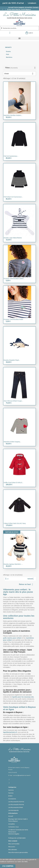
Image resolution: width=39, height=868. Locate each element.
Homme (11, 790)
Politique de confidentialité (17, 838)
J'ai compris (8, 866)
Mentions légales (14, 834)
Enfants (8, 47)
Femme (11, 793)
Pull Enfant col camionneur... (13, 197)
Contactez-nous (13, 827)
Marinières (9, 57)
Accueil (11, 7)
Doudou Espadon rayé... (12, 360)
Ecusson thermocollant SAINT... (14, 279)
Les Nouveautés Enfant (16, 807)
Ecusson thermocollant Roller (13, 319)
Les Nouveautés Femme (16, 805)
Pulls (8, 54)
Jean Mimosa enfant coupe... (13, 401)
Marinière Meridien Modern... (13, 115)
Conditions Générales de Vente (18, 830)
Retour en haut (26, 584)
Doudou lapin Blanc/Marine (13, 238)
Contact (36, 7)
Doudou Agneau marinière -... (13, 564)
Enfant (10, 796)
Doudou (8, 52)
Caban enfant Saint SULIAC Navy (15, 523)
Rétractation (12, 832)
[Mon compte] (10, 33)
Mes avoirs (12, 847)
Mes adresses (13, 850)
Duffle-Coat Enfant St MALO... (13, 483)
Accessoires (12, 799)
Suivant (31, 579)
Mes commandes (14, 844)
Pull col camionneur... (11, 156)
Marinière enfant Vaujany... (12, 442)
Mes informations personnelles (18, 852)
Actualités (28, 7)
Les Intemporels (13, 810)
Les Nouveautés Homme (16, 802)
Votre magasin (19, 7)
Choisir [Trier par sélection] (19, 74)
